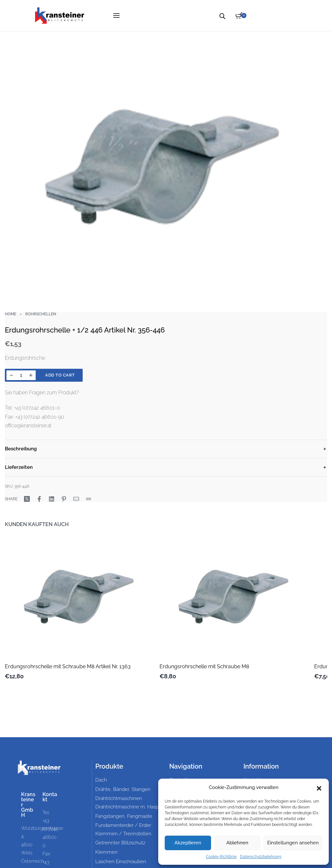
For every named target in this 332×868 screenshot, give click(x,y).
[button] (319, 788)
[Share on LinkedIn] (52, 499)
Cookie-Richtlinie (221, 857)
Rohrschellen (41, 314)
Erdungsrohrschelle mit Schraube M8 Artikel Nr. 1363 (68, 666)
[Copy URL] (89, 499)
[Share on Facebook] (39, 499)
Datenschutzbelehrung (261, 857)
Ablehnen (237, 843)
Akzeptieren (188, 843)
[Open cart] (241, 16)
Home (11, 314)
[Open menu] (116, 16)
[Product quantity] (21, 375)
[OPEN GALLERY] (166, 166)
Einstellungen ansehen (293, 843)
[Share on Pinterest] (64, 499)
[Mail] (76, 499)
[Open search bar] (222, 16)
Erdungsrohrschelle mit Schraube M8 (204, 666)
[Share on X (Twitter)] (27, 499)
